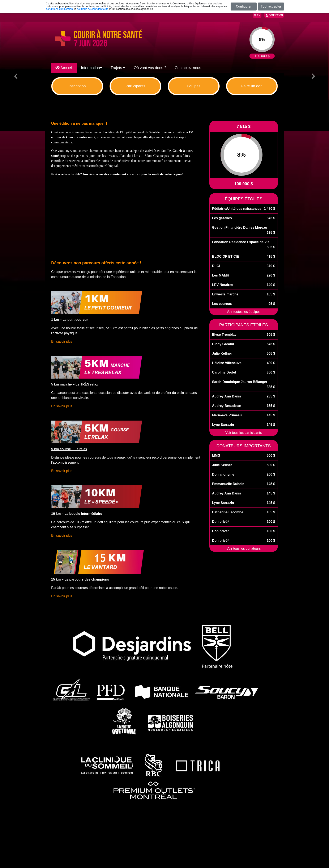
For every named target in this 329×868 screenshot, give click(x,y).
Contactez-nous (188, 68)
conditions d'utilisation (59, 9)
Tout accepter (271, 6)
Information (92, 68)
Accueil (64, 68)
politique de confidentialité (93, 9)
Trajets (118, 68)
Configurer (244, 6)
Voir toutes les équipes (243, 312)
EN (257, 15)
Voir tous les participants (243, 433)
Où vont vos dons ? (150, 68)
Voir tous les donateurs (243, 549)
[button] (16, 76)
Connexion (274, 15)
